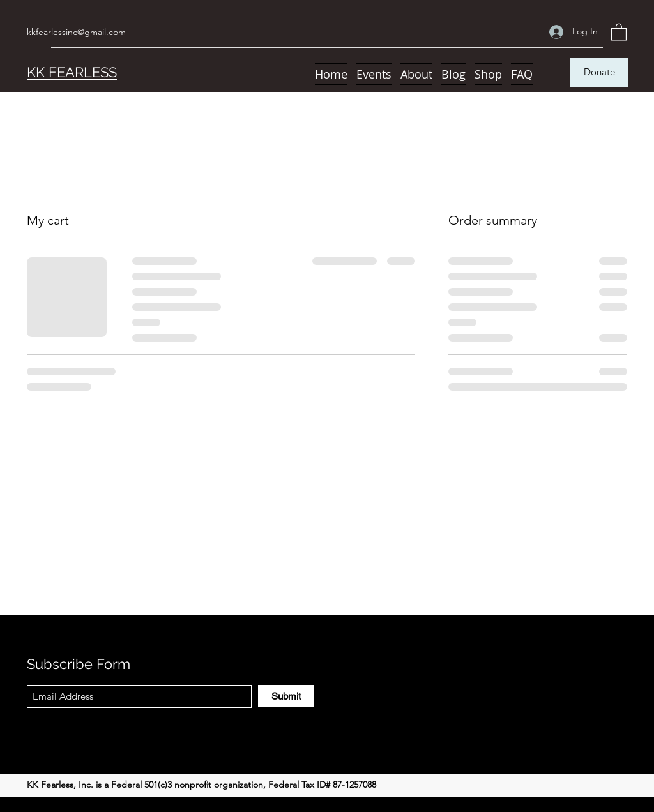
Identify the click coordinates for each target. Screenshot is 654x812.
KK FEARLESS (72, 72)
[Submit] (286, 696)
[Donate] (599, 72)
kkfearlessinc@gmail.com (76, 32)
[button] (619, 32)
